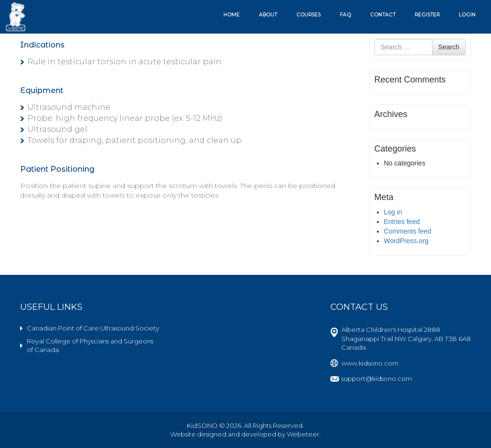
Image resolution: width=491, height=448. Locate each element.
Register (427, 15)
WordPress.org (406, 241)
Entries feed (402, 222)
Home (232, 15)
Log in (393, 212)
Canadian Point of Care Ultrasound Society (93, 328)
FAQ (345, 15)
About (268, 15)
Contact (383, 15)
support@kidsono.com (377, 378)
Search (449, 47)
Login (467, 15)
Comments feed (408, 231)
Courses (309, 15)
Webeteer (303, 434)
